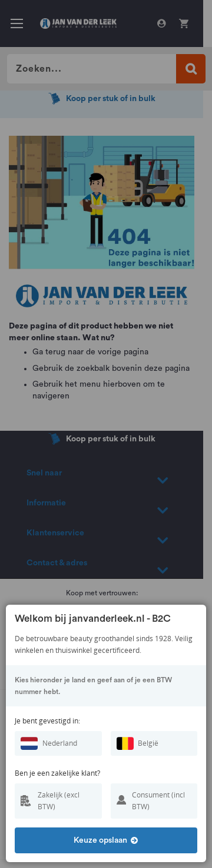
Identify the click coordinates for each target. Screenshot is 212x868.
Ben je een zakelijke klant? (57, 773)
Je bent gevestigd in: (47, 721)
